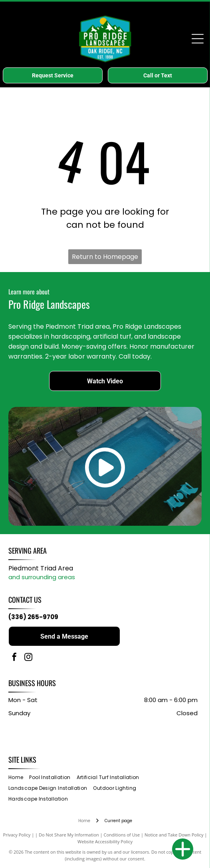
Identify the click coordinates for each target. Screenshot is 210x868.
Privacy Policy (17, 835)
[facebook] (14, 658)
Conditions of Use (122, 835)
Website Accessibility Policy (105, 841)
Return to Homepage (105, 257)
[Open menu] (198, 39)
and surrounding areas (42, 577)
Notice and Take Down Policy (174, 835)
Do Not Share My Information (69, 835)
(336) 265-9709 (33, 617)
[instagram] (28, 658)
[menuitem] (19, 778)
